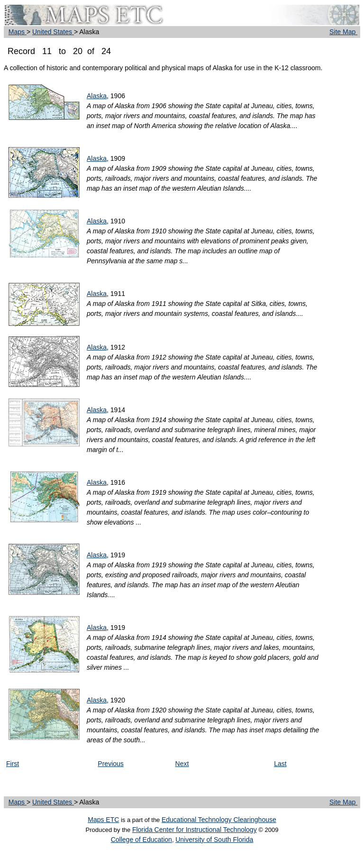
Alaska (97, 96)
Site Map (343, 32)
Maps (18, 32)
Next (182, 764)
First (13, 764)
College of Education (141, 840)
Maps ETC (103, 820)
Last (280, 764)
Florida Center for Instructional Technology (195, 830)
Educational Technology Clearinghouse (219, 820)
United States (53, 32)
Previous (110, 764)
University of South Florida (214, 840)
